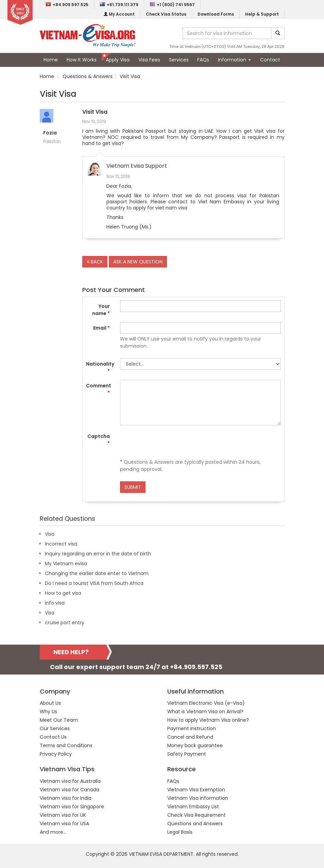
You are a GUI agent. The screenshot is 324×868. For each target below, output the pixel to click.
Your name (101, 310)
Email (101, 328)
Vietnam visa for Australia (70, 781)
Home (51, 60)
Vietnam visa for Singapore (72, 807)
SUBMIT (133, 487)
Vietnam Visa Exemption (196, 790)
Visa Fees (149, 60)
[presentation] (172, 444)
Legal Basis (180, 832)
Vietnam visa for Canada (70, 790)
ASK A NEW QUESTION (138, 262)
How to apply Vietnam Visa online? (208, 720)
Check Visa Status (166, 14)
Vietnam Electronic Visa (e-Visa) (206, 703)
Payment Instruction (192, 728)
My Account (119, 14)
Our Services (55, 728)
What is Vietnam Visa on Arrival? (205, 712)
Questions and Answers (195, 824)
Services (179, 60)
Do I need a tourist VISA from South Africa (94, 583)
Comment (99, 389)
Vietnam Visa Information (198, 798)
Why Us (48, 712)
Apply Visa (118, 60)
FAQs (203, 60)
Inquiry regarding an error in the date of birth (98, 554)
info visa (55, 603)
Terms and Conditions (66, 745)
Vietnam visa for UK (63, 815)
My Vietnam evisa (66, 564)
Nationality (100, 367)
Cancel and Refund (190, 737)
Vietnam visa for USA (64, 824)
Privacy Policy (56, 754)
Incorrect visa (61, 544)
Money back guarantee (195, 745)
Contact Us (53, 737)
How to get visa (63, 593)
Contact (270, 60)
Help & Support (262, 14)
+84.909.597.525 (67, 5)
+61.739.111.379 (119, 5)
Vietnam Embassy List (193, 807)
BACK (95, 262)
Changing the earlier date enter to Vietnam (97, 573)
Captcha (99, 440)
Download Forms (216, 14)
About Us (50, 703)
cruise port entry (65, 623)
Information (234, 60)
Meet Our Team (59, 720)
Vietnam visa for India (66, 798)
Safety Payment (187, 754)
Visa (50, 534)
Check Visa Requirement (197, 815)
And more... (53, 832)
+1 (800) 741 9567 (172, 5)
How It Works (82, 60)
